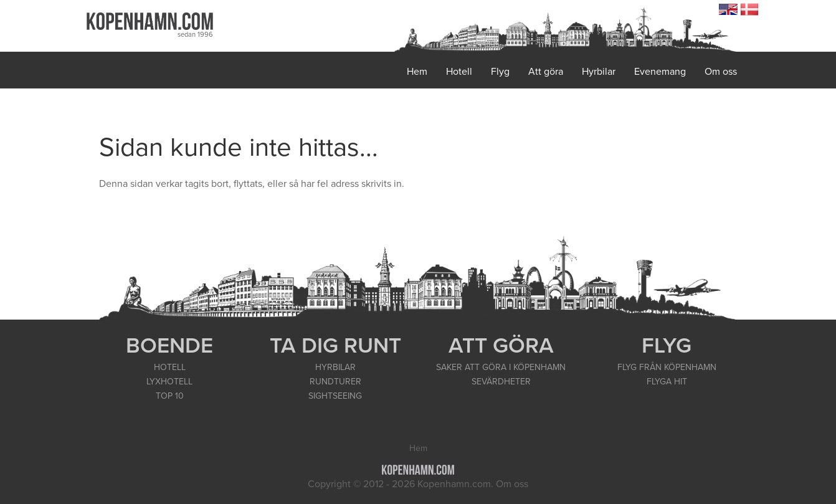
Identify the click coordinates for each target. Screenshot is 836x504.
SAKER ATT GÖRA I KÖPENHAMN (501, 367)
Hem (417, 72)
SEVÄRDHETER (501, 382)
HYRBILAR (335, 367)
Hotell (459, 72)
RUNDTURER (335, 382)
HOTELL (170, 367)
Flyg (500, 72)
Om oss (721, 72)
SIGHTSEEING (335, 396)
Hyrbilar (599, 72)
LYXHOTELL (169, 382)
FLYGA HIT (667, 382)
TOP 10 (170, 396)
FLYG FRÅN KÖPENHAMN (667, 367)
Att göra (546, 72)
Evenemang (660, 72)
